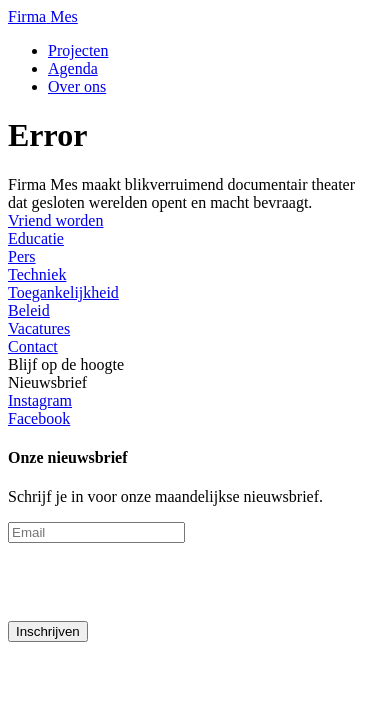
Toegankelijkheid (63, 292)
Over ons (77, 86)
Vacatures (39, 328)
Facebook (39, 418)
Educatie (36, 238)
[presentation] (160, 582)
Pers (22, 256)
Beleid (29, 310)
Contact (33, 346)
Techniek (37, 274)
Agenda (73, 68)
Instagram (40, 400)
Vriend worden (55, 220)
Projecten (78, 50)
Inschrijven (48, 631)
